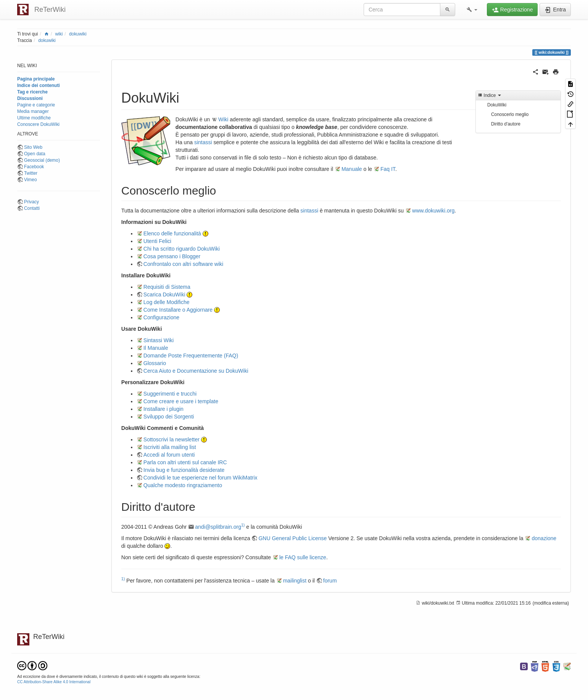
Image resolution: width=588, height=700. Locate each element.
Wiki (223, 119)
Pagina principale (36, 79)
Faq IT (388, 169)
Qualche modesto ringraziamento (183, 485)
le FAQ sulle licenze (303, 557)
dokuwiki (78, 34)
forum (330, 581)
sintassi (203, 142)
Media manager (33, 111)
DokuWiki (497, 105)
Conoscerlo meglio (510, 114)
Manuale (352, 169)
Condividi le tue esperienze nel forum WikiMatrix (201, 478)
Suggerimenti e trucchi (170, 394)
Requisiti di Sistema (167, 287)
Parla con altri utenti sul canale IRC (185, 462)
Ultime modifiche (34, 118)
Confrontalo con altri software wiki (183, 264)
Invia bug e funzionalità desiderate (184, 470)
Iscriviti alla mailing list (170, 447)
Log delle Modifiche (167, 302)
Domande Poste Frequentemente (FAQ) (191, 356)
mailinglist (295, 581)
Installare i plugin (164, 409)
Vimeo (31, 180)
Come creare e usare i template (181, 401)
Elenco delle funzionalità (172, 233)
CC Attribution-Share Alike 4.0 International (54, 682)
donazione (544, 538)
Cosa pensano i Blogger (172, 256)
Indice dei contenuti (39, 85)
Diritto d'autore (506, 124)
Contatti (32, 208)
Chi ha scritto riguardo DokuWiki (182, 249)
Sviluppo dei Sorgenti (169, 417)
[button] (472, 10)
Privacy (31, 202)
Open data (35, 154)
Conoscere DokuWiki (38, 124)
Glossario (155, 363)
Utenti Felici (157, 241)
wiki (59, 34)
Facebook (34, 167)
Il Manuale (156, 348)
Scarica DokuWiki (164, 294)
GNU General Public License (292, 538)
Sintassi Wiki (159, 340)
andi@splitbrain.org (218, 527)
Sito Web (33, 147)
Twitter (31, 173)
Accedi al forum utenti (169, 455)
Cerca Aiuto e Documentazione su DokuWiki (196, 371)
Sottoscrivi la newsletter (172, 439)
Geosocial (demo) (42, 160)
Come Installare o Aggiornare (178, 310)
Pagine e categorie (36, 105)
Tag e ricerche (32, 92)
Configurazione (161, 317)
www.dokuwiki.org (433, 211)
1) (243, 525)
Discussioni (30, 98)
